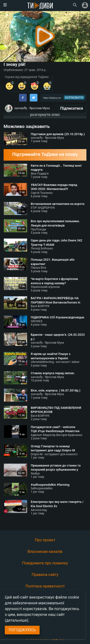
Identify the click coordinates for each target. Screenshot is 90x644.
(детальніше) (17, 620)
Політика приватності (45, 586)
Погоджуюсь (22, 630)
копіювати (74, 98)
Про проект (45, 540)
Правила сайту (45, 575)
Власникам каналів (45, 552)
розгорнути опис (45, 115)
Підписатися (72, 108)
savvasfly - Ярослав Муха (32, 108)
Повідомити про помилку (45, 563)
